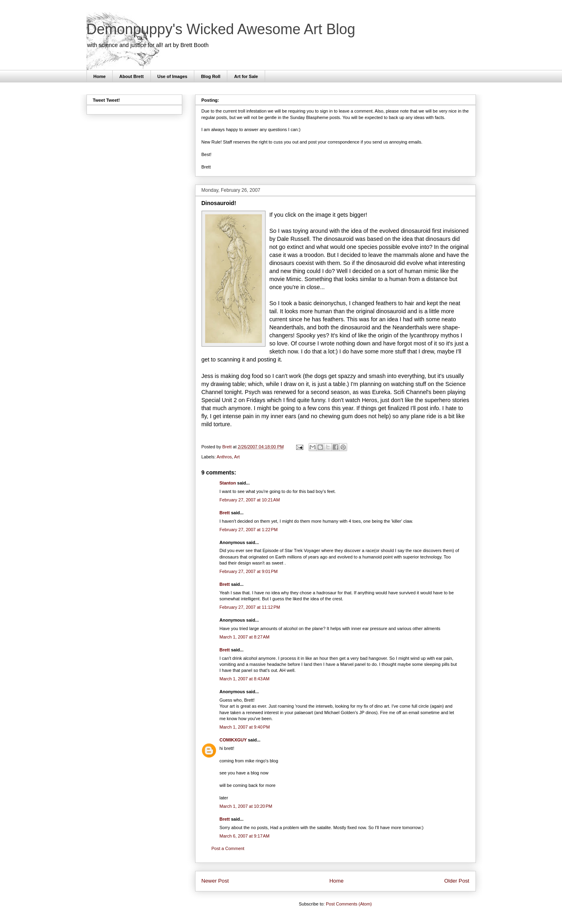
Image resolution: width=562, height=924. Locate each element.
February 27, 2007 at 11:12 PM (250, 607)
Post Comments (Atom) (349, 904)
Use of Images (172, 76)
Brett (225, 513)
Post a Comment (228, 848)
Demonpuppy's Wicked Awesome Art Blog (221, 29)
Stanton (228, 483)
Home (100, 76)
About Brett (132, 76)
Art (237, 457)
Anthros (224, 457)
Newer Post (215, 881)
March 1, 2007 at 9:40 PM (245, 727)
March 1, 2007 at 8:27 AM (245, 637)
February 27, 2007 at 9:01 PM (249, 571)
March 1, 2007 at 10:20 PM (246, 806)
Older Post (457, 881)
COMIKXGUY (233, 740)
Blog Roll (211, 76)
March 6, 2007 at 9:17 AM (245, 836)
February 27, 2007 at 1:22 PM (249, 530)
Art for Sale (246, 76)
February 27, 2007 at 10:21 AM (250, 500)
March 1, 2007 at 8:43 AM (245, 679)
